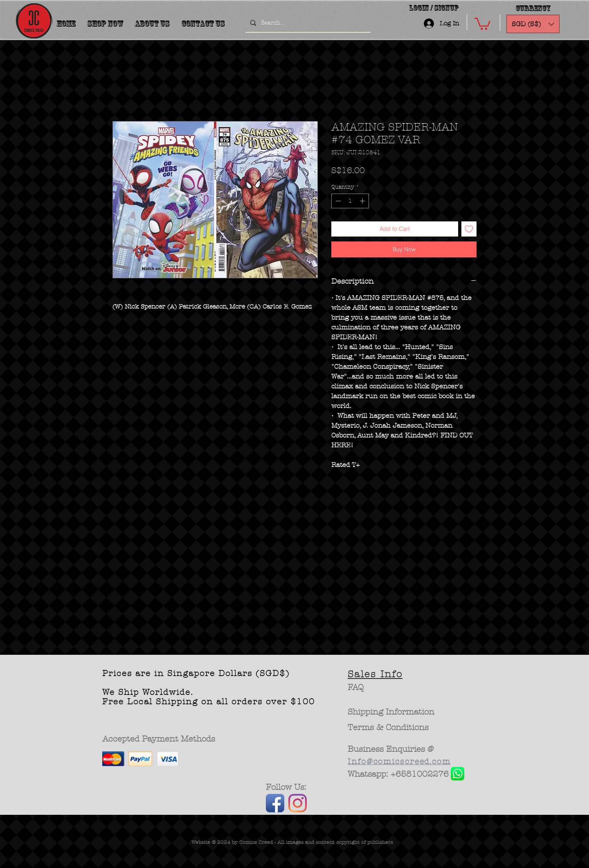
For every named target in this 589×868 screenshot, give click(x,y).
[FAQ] (356, 688)
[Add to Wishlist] (469, 229)
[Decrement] (337, 201)
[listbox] (533, 24)
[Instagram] (298, 803)
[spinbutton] (350, 201)
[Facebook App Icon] (275, 803)
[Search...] (307, 23)
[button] (482, 23)
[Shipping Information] (391, 712)
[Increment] (363, 201)
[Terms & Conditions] (388, 728)
